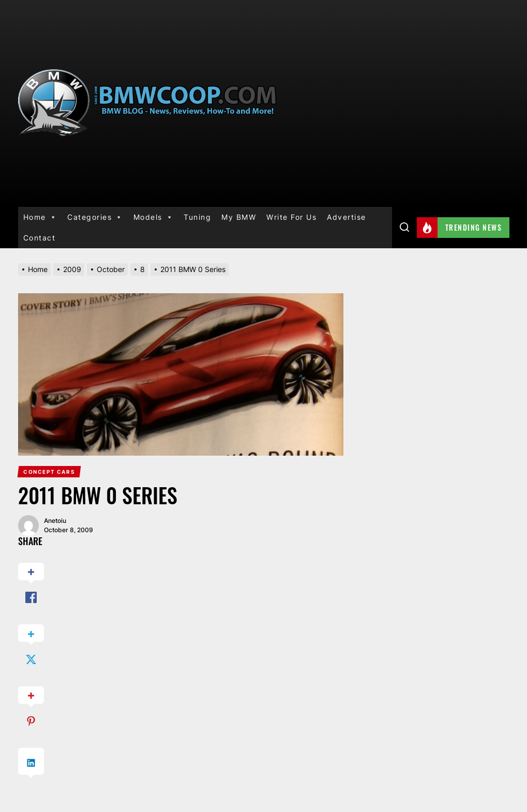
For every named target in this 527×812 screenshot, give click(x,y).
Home (40, 217)
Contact (40, 238)
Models (154, 217)
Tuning (197, 217)
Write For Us (291, 217)
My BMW (239, 217)
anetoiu (55, 521)
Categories (95, 217)
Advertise (347, 217)
